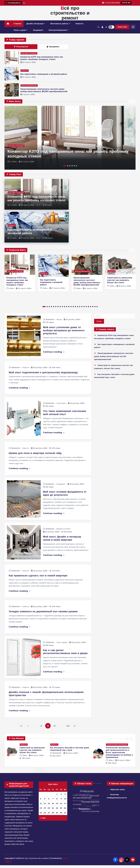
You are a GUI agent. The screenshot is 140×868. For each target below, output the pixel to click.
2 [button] (68, 169)
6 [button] (76, 169)
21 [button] (88, 309)
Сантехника (61, 406)
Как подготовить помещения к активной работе (44, 77)
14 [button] (73, 309)
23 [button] (93, 309)
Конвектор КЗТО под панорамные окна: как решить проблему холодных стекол (42, 61)
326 (68, 729)
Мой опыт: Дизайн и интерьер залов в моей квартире (62, 541)
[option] (70, 141)
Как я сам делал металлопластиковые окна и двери (65, 654)
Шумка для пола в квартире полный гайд (35, 456)
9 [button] (62, 309)
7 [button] (58, 309)
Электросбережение (58, 33)
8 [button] (60, 309)
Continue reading (54, 355)
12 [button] (69, 309)
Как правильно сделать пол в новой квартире (38, 578)
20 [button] (86, 309)
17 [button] (80, 309)
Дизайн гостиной (63, 532)
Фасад (59, 322)
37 (41, 729)
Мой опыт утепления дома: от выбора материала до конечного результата (64, 333)
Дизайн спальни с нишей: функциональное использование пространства (46, 696)
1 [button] (65, 169)
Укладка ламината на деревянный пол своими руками (43, 614)
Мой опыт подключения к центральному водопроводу (43, 375)
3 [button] (70, 169)
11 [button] (67, 309)
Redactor (49, 322)
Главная (17, 26)
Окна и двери (62, 645)
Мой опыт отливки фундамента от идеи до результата (65, 496)
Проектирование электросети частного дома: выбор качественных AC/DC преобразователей (44, 93)
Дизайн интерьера (35, 26)
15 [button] (75, 309)
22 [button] (91, 309)
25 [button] (97, 309)
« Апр (43, 821)
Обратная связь (118, 792)
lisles (14, 164)
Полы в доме (20, 33)
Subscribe (122, 30)
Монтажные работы (59, 26)
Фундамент (38, 33)
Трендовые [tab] (53, 49)
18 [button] (82, 309)
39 (55, 729)
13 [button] (71, 309)
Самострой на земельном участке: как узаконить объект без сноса (120, 283)
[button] (130, 104)
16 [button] (78, 309)
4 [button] (72, 169)
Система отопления (29, 56)
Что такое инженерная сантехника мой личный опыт (65, 415)
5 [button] (74, 169)
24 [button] (95, 309)
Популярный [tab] (21, 49)
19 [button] (84, 309)
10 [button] (65, 309)
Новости (79, 26)
